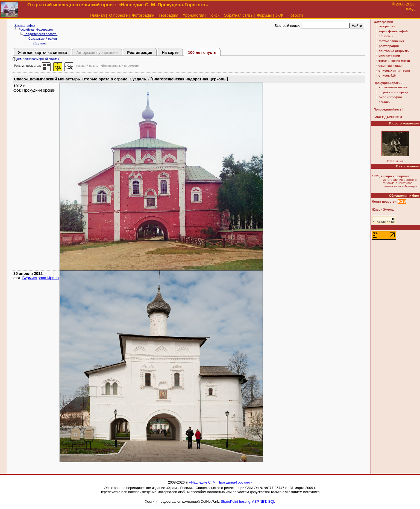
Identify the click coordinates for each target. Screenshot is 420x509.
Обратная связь (238, 15)
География (169, 15)
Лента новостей (384, 202)
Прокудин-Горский (388, 83)
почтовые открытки (394, 51)
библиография (390, 97)
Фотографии (143, 15)
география (387, 26)
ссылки (385, 102)
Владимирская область (40, 34)
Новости (295, 15)
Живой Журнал (384, 210)
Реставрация (140, 53)
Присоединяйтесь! (388, 109)
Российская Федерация (36, 30)
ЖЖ (280, 15)
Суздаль (39, 43)
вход (410, 8)
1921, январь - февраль (390, 176)
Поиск (214, 15)
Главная (97, 15)
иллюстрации (389, 56)
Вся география (24, 25)
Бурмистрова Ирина (41, 278)
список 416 (387, 75)
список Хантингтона (394, 71)
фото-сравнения (392, 41)
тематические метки (394, 61)
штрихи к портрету (393, 92)
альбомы (386, 36)
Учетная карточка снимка (42, 53)
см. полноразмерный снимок (36, 59)
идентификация (391, 66)
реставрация (389, 46)
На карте (170, 53)
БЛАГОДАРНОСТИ (388, 117)
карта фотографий (393, 31)
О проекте (118, 15)
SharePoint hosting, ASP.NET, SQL (248, 501)
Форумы (264, 15)
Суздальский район (43, 39)
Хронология (193, 15)
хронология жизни (393, 87)
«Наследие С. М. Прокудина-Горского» (221, 482)
